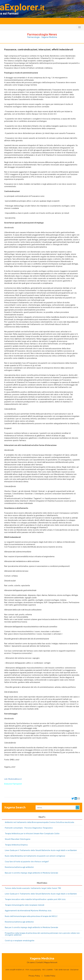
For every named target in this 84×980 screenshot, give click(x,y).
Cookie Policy (50, 976)
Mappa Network (51, 962)
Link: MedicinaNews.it (13, 779)
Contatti (39, 962)
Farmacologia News (42, 34)
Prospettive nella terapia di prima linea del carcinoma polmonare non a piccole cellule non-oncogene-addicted (43, 934)
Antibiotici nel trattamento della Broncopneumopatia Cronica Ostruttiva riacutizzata (39, 822)
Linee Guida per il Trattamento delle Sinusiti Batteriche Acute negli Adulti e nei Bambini (41, 850)
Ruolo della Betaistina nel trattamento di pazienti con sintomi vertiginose (35, 856)
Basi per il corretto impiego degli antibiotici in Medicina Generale (31, 873)
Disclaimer (75, 970)
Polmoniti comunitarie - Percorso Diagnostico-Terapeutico (29, 828)
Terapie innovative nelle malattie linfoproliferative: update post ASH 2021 (35, 899)
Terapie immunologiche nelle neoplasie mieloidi (25, 905)
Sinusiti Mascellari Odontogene (18, 839)
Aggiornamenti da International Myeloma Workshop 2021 (28, 911)
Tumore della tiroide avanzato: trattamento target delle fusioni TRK (33, 888)
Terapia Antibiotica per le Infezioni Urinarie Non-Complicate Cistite (32, 834)
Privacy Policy (34, 976)
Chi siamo (31, 962)
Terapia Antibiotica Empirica (16, 845)
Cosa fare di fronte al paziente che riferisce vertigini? (27, 862)
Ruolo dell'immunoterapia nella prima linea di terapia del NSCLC (31, 916)
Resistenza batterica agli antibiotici (19, 867)
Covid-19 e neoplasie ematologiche (20, 941)
